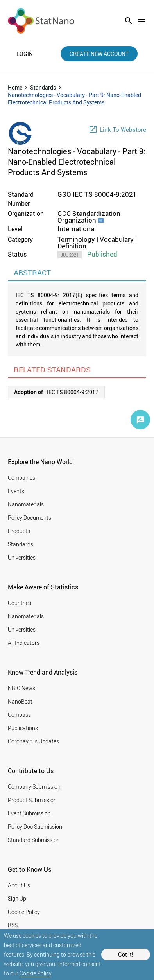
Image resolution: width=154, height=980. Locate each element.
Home (15, 87)
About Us (19, 885)
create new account (99, 54)
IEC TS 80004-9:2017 (56, 392)
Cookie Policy (35, 973)
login (25, 54)
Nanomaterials (26, 504)
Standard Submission (34, 840)
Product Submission (32, 800)
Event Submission (29, 813)
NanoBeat (20, 701)
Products (19, 531)
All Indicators (24, 643)
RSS (13, 925)
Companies (21, 478)
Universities (22, 557)
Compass (19, 715)
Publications (23, 728)
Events (16, 491)
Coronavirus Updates (33, 741)
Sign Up (17, 898)
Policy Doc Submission (35, 827)
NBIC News (21, 688)
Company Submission (34, 787)
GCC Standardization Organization (89, 217)
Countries (20, 603)
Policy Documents (30, 518)
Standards (43, 87)
